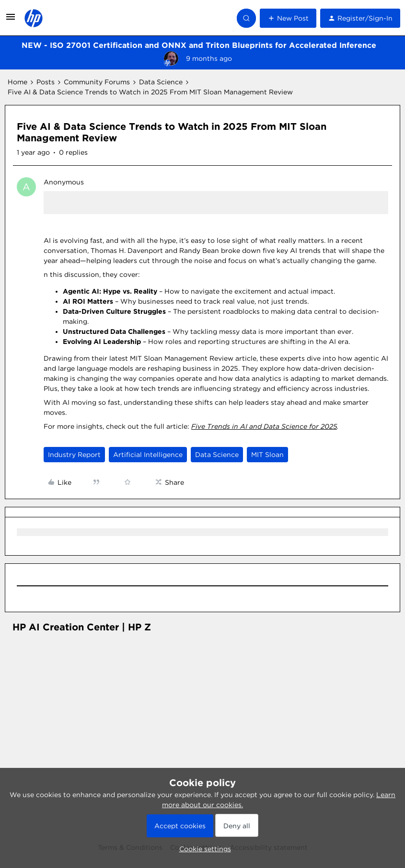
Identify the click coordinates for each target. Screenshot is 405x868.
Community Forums (97, 82)
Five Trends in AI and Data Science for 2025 (264, 426)
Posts (46, 82)
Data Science (161, 82)
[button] (11, 20)
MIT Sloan (267, 455)
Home (17, 82)
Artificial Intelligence (148, 455)
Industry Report (74, 455)
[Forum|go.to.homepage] (34, 18)
